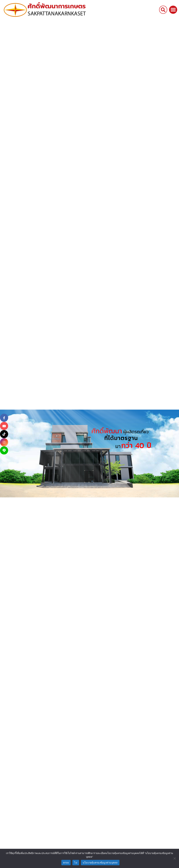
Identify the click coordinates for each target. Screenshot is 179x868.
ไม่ (76, 863)
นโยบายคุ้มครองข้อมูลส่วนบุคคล (100, 863)
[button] (163, 6)
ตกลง (66, 863)
